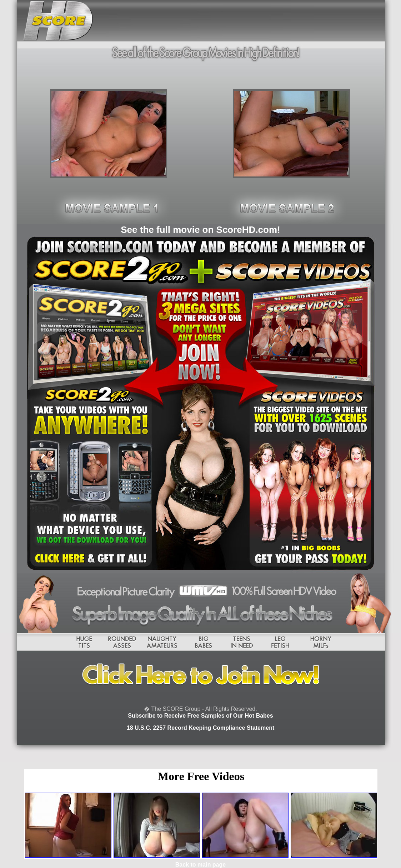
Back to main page (200, 865)
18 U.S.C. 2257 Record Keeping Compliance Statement (200, 728)
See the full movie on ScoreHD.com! (200, 230)
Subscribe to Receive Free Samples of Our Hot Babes (200, 716)
